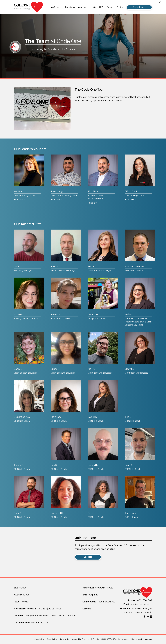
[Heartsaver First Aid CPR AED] (98, 588)
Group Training (139, 7)
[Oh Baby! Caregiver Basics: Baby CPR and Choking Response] (46, 616)
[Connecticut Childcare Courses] (99, 602)
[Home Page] (28, 7)
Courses (57, 7)
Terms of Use (65, 639)
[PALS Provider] (21, 602)
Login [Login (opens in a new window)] (159, 2)
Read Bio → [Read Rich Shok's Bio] (94, 203)
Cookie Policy (52, 639)
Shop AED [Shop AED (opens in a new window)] (98, 7)
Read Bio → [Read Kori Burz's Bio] (20, 200)
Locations (70, 7)
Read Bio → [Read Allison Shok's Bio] (131, 200)
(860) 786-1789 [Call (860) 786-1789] (140, 601)
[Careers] (87, 609)
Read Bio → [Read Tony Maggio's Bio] (57, 200)
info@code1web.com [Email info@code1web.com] (138, 604)
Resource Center (115, 7)
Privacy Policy (39, 639)
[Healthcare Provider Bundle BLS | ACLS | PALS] (37, 609)
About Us (85, 7)
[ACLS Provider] (21, 595)
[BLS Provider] (21, 588)
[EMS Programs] (90, 595)
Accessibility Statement (81, 639)
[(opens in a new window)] (144, 617)
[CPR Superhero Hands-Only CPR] (31, 623)
